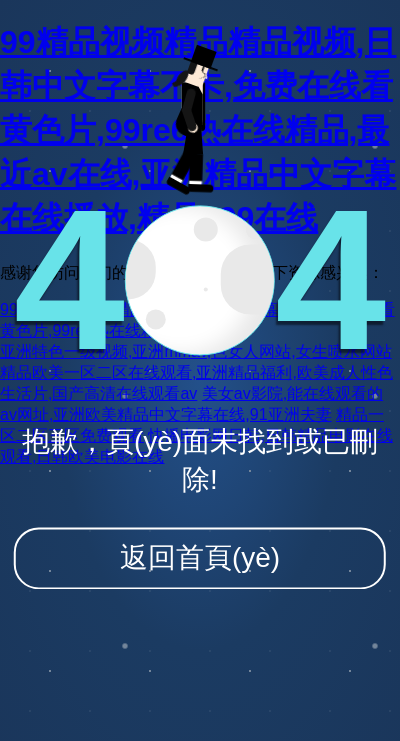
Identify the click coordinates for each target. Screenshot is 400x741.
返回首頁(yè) (200, 557)
